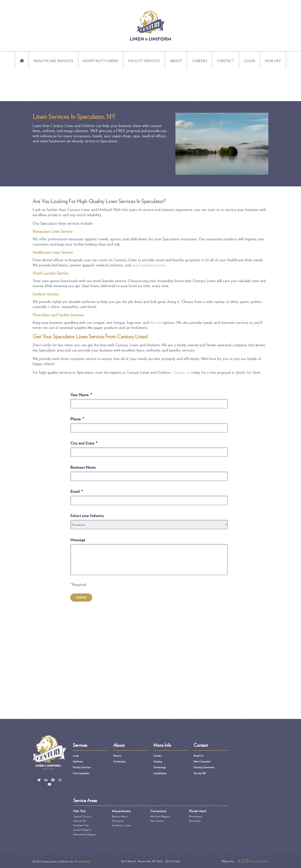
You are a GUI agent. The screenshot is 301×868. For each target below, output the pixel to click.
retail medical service (148, 265)
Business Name (83, 467)
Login (250, 61)
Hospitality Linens (101, 61)
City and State (84, 443)
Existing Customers (204, 767)
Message (78, 540)
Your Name (81, 395)
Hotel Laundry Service (51, 273)
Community (120, 761)
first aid (156, 322)
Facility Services (144, 61)
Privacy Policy (82, 861)
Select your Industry (87, 516)
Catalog (158, 761)
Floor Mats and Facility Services (58, 315)
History (117, 755)
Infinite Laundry (253, 860)
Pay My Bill (200, 773)
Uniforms (78, 761)
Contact (226, 61)
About (176, 61)
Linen (76, 755)
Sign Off (273, 61)
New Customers (202, 761)
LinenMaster (160, 773)
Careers (200, 61)
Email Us (198, 755)
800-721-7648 (173, 861)
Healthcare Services (53, 61)
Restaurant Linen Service (53, 231)
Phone (77, 419)
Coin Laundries (81, 773)
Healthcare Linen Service (53, 252)
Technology (160, 767)
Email (77, 491)
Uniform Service (46, 294)
